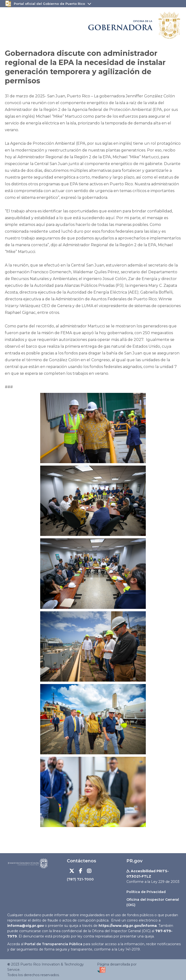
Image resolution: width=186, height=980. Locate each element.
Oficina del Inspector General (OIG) (153, 902)
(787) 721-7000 (80, 879)
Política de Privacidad (146, 892)
